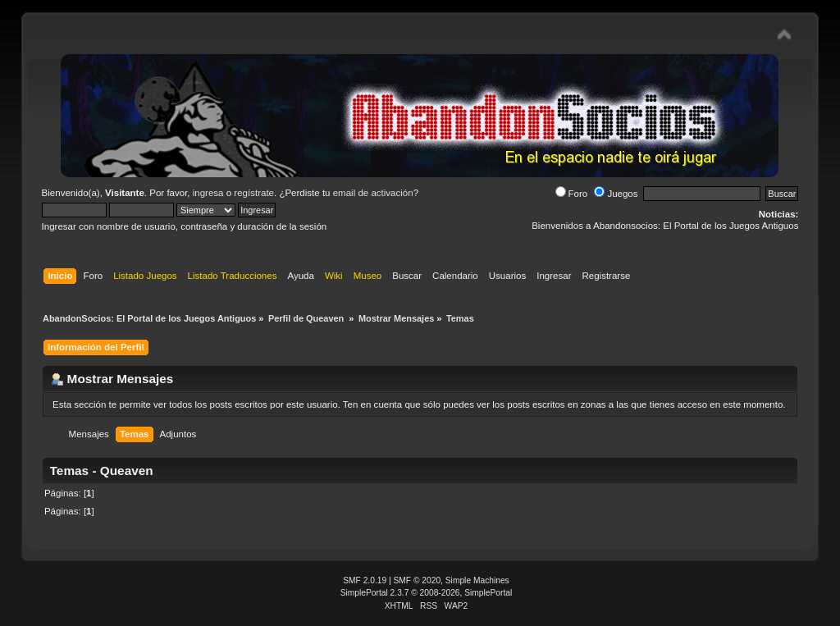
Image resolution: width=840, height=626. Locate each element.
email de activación (373, 193)
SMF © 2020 (418, 580)
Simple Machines (477, 580)
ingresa (208, 193)
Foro (572, 194)
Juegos (616, 194)
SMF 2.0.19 (365, 580)
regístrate (254, 193)
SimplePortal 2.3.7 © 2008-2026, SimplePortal (427, 593)
